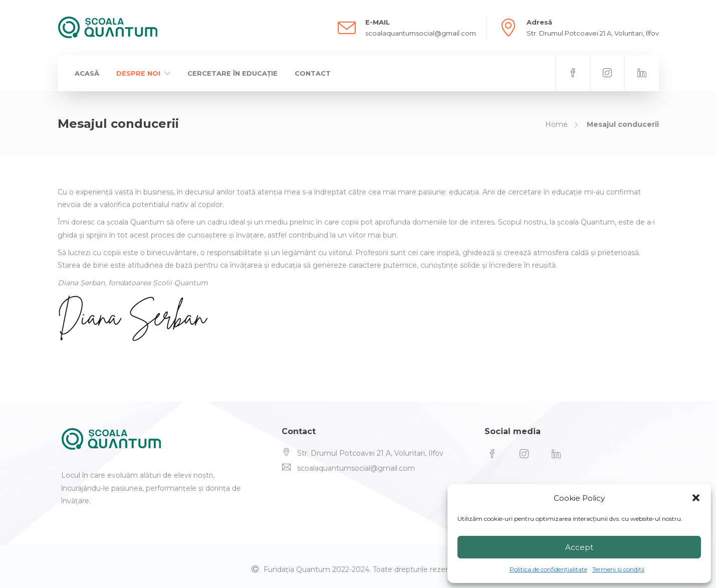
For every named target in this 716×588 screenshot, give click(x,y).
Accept (579, 547)
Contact (313, 73)
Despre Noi (138, 73)
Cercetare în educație (232, 73)
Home (556, 124)
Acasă (87, 73)
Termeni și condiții (618, 569)
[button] (696, 498)
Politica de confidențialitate (548, 569)
